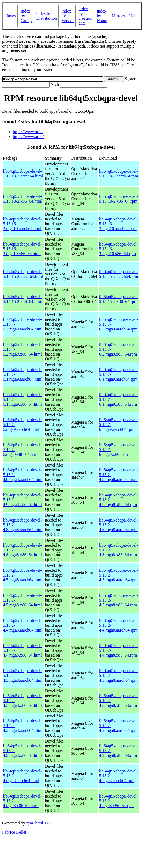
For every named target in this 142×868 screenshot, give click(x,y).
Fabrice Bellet (14, 832)
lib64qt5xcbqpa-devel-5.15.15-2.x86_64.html (23, 299)
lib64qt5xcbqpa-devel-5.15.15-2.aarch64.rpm (119, 274)
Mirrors (118, 16)
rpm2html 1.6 (38, 823)
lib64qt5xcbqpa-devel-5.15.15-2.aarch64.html (23, 274)
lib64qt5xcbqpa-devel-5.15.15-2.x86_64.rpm (119, 299)
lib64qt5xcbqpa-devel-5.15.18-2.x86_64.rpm (119, 199)
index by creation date (85, 16)
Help (134, 16)
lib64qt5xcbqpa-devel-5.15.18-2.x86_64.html (23, 199)
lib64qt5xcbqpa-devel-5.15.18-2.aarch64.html (23, 174)
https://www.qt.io (28, 132)
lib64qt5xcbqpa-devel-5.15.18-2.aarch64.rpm (119, 174)
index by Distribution (46, 16)
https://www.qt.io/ (28, 137)
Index (11, 16)
